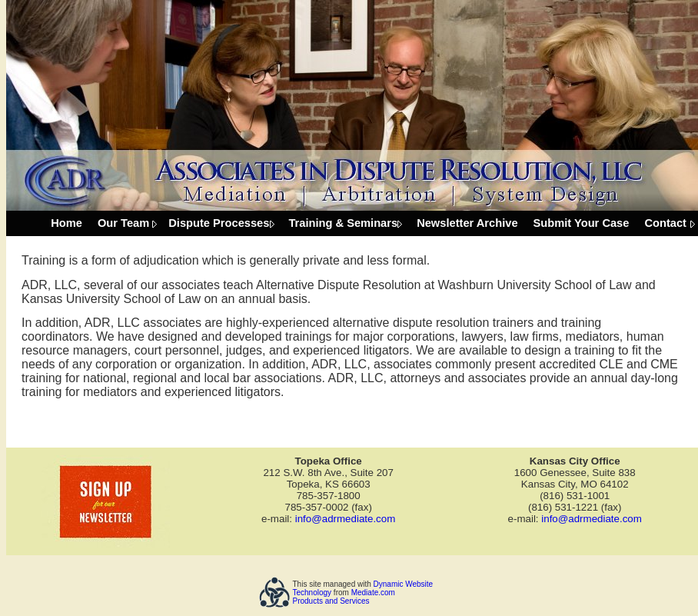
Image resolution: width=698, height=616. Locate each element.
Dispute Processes (219, 223)
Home (66, 223)
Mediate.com (373, 593)
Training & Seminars (343, 223)
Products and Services (331, 601)
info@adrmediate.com (346, 519)
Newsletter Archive (467, 223)
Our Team (123, 223)
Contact (665, 223)
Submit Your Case (582, 223)
